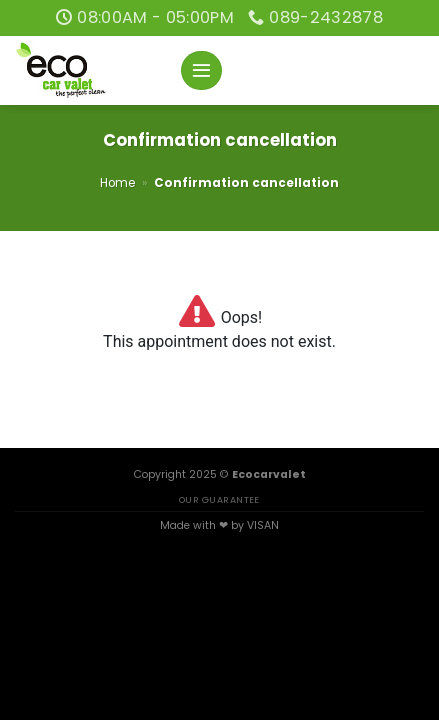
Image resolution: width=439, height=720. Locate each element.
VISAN (263, 525)
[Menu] (201, 70)
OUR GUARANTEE (219, 499)
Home (117, 183)
